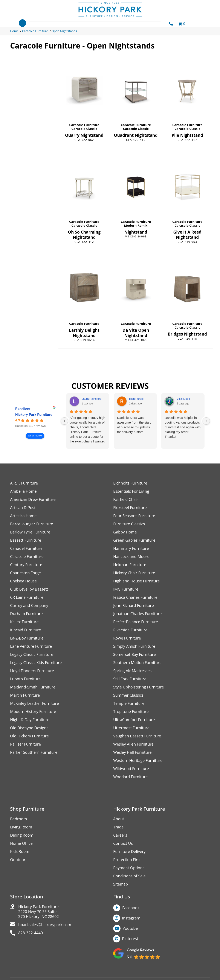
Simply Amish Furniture (134, 646)
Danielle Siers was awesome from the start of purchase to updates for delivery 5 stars (134, 425)
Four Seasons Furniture (134, 516)
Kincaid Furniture (26, 630)
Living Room (21, 827)
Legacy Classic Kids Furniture (36, 663)
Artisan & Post (23, 508)
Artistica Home (23, 516)
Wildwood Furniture (131, 769)
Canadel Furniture (26, 548)
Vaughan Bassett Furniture (137, 736)
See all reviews (35, 436)
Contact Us (123, 843)
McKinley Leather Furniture (34, 703)
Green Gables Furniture (134, 540)
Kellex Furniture (24, 622)
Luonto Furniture (25, 679)
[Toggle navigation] (22, 23)
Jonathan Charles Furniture (137, 614)
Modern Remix (136, 225)
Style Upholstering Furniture (139, 687)
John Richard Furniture (134, 605)
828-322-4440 (31, 933)
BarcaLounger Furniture (32, 524)
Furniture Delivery (129, 852)
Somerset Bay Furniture (134, 654)
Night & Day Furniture (30, 720)
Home (14, 31)
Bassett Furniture (26, 540)
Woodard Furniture (131, 777)
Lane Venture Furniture (31, 646)
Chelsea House (23, 581)
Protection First (127, 860)
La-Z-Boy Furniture (27, 638)
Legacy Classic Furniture (32, 654)
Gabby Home (125, 532)
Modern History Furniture (33, 712)
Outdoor (18, 860)
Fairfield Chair (126, 499)
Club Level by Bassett (29, 589)
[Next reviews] (206, 421)
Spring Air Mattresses (132, 671)
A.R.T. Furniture (24, 483)
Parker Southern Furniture (34, 752)
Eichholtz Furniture (130, 483)
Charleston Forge (25, 573)
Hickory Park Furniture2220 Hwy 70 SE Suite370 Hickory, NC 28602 (39, 912)
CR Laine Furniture (27, 597)
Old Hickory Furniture (29, 736)
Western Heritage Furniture (138, 760)
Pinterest (130, 939)
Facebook (131, 908)
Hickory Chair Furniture (134, 573)
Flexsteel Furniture (130, 508)
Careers (120, 835)
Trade (118, 827)
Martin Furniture (25, 695)
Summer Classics (128, 695)
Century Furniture (26, 565)
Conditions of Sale (129, 876)
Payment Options (129, 868)
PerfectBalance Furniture (136, 622)
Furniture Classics (129, 524)
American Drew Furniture (33, 499)
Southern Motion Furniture (137, 663)
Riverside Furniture (130, 630)
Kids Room (20, 852)
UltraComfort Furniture (134, 720)
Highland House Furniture (137, 581)
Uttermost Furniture (131, 728)
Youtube (130, 928)
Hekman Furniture (130, 565)
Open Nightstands (64, 31)
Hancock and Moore (131, 557)
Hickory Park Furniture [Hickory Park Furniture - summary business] (34, 415)
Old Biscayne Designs (29, 728)
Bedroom (18, 819)
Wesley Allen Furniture (133, 744)
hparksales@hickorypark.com (45, 925)
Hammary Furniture (131, 548)
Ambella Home (23, 491)
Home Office (21, 843)
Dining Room (22, 835)
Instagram (131, 918)
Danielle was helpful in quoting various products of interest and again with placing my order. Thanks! (183, 427)
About (119, 819)
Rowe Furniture (127, 638)
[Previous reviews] (64, 421)
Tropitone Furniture (131, 712)
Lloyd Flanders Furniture (32, 671)
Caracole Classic (84, 129)
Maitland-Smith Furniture (33, 687)
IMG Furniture (126, 589)
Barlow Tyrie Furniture (30, 532)
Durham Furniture (26, 614)
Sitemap (121, 884)
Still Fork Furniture (130, 679)
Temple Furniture (129, 703)
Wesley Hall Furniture (132, 752)
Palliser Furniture (25, 744)
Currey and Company (29, 605)
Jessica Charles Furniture (135, 597)
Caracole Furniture (35, 31)
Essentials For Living (131, 491)
